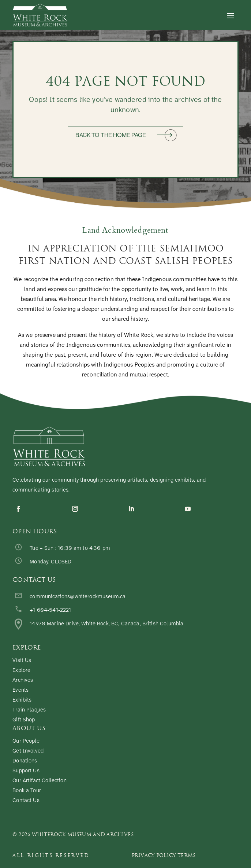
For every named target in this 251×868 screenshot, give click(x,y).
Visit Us (22, 661)
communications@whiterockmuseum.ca (78, 597)
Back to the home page (111, 135)
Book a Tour (27, 791)
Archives (23, 681)
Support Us (26, 771)
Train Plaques (29, 710)
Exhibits (22, 700)
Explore (21, 671)
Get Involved (28, 751)
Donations (25, 761)
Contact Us (26, 801)
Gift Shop (24, 720)
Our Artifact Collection (39, 781)
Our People (26, 741)
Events (20, 690)
